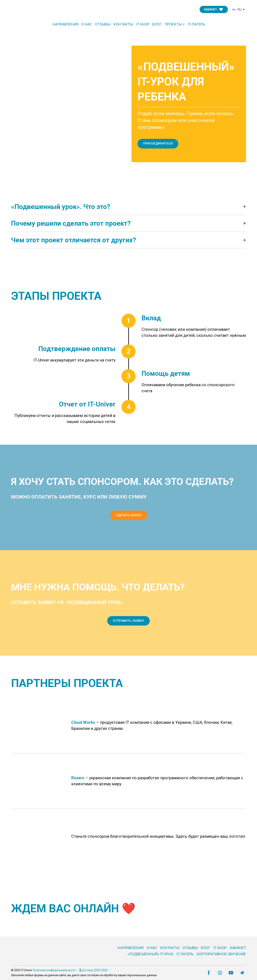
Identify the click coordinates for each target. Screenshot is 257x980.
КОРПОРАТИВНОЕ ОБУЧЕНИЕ (221, 954)
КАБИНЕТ (238, 948)
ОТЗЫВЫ (103, 24)
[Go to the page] (31, 10)
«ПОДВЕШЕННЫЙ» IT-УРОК (150, 954)
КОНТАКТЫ (123, 24)
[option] (237, 10)
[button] (214, 9)
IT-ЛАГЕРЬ (196, 24)
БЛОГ (157, 24)
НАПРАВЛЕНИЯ (66, 24)
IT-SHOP (143, 24)
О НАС (87, 24)
